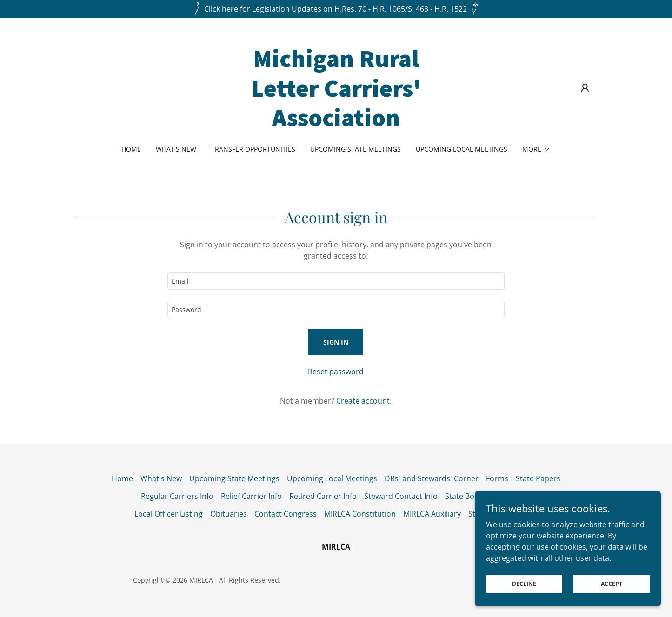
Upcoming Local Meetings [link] (462, 149)
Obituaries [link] (229, 514)
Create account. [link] (364, 401)
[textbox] (336, 281)
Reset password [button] (336, 372)
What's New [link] (176, 149)
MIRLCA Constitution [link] (360, 514)
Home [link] (131, 149)
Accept (612, 584)
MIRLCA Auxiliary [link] (432, 514)
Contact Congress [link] (286, 514)
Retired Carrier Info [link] (323, 496)
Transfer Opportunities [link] (253, 149)
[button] (585, 88)
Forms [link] (497, 478)
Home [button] (122, 478)
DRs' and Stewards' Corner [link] (432, 478)
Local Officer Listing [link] (169, 514)
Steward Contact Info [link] (401, 496)
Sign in (336, 342)
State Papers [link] (538, 478)
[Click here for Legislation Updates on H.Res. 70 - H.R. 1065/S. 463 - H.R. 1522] (336, 9)
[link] (336, 123)
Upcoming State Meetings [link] (356, 149)
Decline (524, 584)
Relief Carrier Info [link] (251, 496)
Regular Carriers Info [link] (177, 496)
